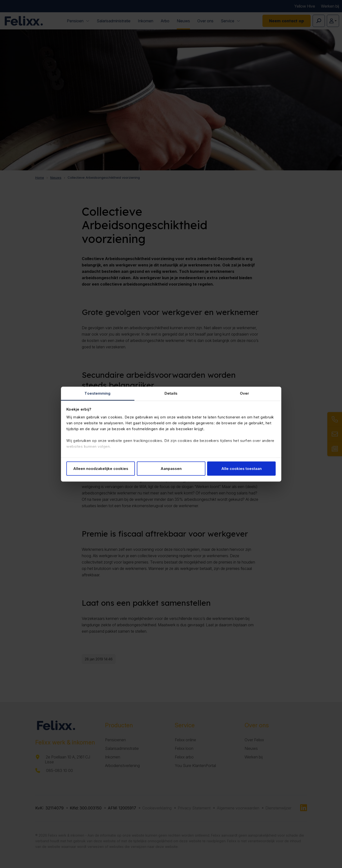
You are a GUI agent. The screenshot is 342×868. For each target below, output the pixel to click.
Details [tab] (171, 393)
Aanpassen (171, 469)
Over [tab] (244, 393)
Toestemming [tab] (97, 393)
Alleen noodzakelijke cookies (101, 469)
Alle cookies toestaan (242, 469)
